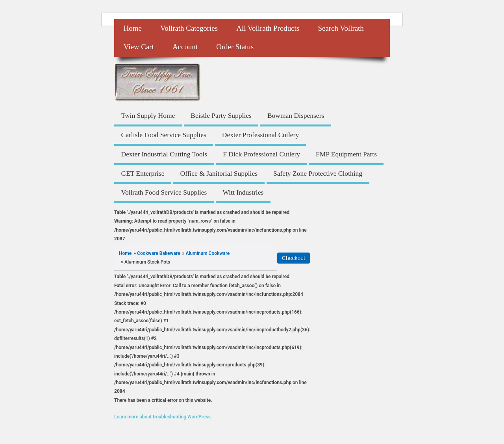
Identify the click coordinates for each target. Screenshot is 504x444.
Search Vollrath (341, 28)
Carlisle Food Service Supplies (164, 135)
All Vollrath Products (268, 28)
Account (185, 47)
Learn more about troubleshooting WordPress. (163, 417)
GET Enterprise (143, 173)
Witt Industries (243, 192)
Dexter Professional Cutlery (260, 135)
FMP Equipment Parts (346, 154)
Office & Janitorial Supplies (219, 173)
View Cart (139, 47)
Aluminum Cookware (208, 253)
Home (133, 28)
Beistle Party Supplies (221, 115)
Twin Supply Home (148, 115)
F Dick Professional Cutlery (261, 154)
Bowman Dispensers (296, 115)
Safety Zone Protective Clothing (318, 173)
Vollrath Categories (189, 28)
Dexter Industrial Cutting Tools (164, 154)
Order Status (235, 47)
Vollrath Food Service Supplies (164, 192)
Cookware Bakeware (158, 253)
